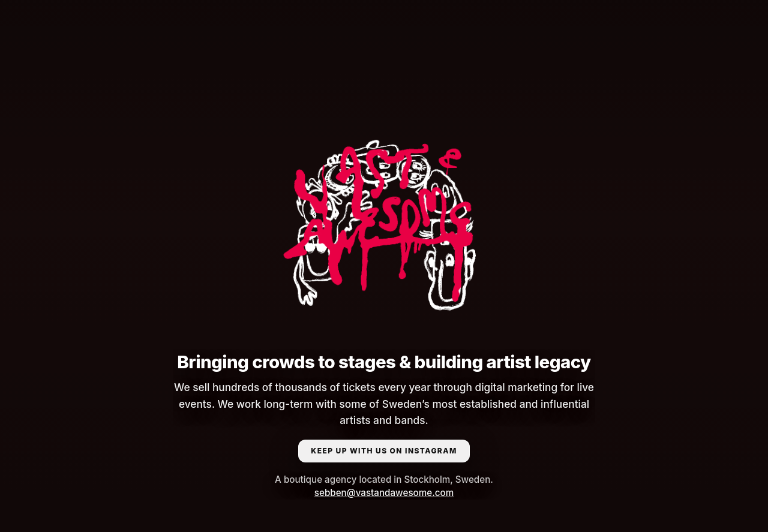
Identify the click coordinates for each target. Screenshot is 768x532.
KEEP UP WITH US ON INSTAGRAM (384, 451)
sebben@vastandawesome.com (384, 493)
